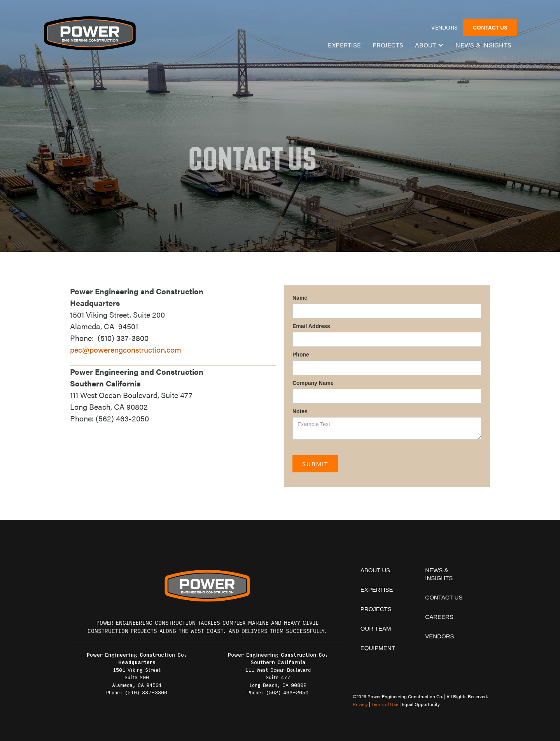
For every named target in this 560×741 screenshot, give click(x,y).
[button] (429, 45)
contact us (444, 597)
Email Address (311, 326)
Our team (376, 628)
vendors (444, 27)
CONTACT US (490, 27)
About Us (375, 570)
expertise (344, 45)
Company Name (313, 383)
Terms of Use (385, 704)
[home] (89, 33)
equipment (378, 648)
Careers (439, 617)
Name (300, 298)
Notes (300, 411)
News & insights (483, 45)
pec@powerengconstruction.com (126, 349)
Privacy (360, 704)
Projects (388, 45)
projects (376, 609)
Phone (301, 355)
